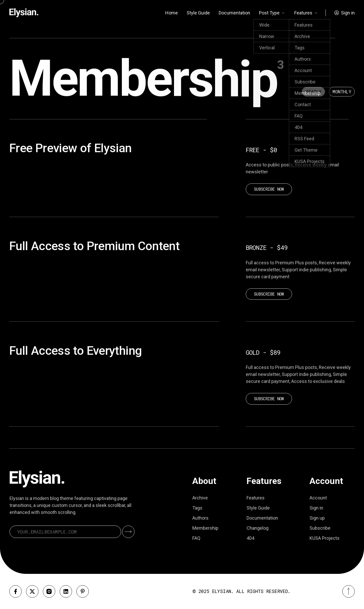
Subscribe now (269, 189)
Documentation (234, 13)
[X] (32, 591)
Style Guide (198, 13)
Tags (197, 508)
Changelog (258, 528)
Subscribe (320, 528)
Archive (200, 498)
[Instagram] (49, 591)
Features (256, 498)
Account (318, 498)
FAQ (196, 538)
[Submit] (128, 532)
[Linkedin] (66, 591)
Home (172, 13)
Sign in (316, 508)
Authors (200, 518)
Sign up (317, 518)
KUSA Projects (325, 538)
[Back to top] (349, 591)
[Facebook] (15, 591)
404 (250, 538)
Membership (205, 528)
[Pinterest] (83, 591)
